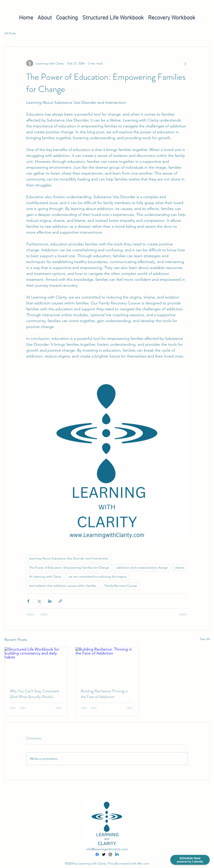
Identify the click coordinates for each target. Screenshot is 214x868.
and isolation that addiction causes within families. (63, 586)
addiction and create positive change (142, 568)
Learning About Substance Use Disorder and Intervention (69, 558)
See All (205, 639)
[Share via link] (60, 601)
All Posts (10, 33)
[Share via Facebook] (28, 601)
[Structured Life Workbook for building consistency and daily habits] (36, 665)
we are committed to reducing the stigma (97, 576)
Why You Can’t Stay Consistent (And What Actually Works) (35, 694)
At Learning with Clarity (45, 576)
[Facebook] (97, 854)
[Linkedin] (117, 854)
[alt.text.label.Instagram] (110, 854)
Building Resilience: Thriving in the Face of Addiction (104, 694)
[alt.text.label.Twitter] (104, 854)
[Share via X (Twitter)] (39, 601)
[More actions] (185, 63)
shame (180, 568)
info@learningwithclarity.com (107, 849)
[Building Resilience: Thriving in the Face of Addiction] (107, 665)
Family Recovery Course (121, 586)
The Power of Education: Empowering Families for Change (69, 568)
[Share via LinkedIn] (50, 601)
